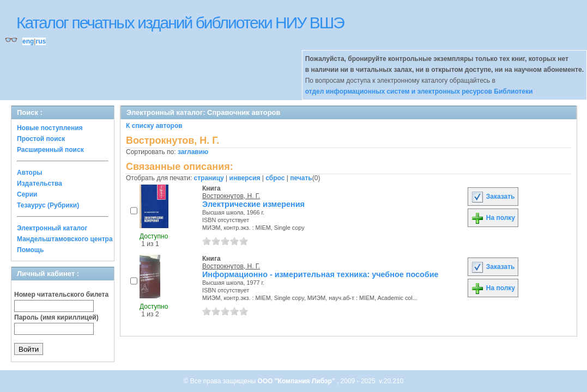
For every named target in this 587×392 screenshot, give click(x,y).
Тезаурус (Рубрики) (48, 205)
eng (28, 41)
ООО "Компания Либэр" (297, 381)
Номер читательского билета (61, 295)
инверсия (245, 178)
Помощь (30, 250)
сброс (275, 178)
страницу (209, 178)
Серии (27, 194)
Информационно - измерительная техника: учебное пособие (320, 274)
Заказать (493, 197)
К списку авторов (154, 126)
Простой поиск (41, 139)
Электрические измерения (253, 204)
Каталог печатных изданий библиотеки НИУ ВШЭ (180, 23)
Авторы (30, 173)
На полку (493, 218)
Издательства (40, 183)
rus (41, 41)
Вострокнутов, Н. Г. (231, 196)
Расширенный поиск (50, 150)
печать (301, 178)
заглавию (193, 152)
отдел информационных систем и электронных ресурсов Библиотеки (419, 91)
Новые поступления (50, 128)
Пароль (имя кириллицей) (56, 317)
